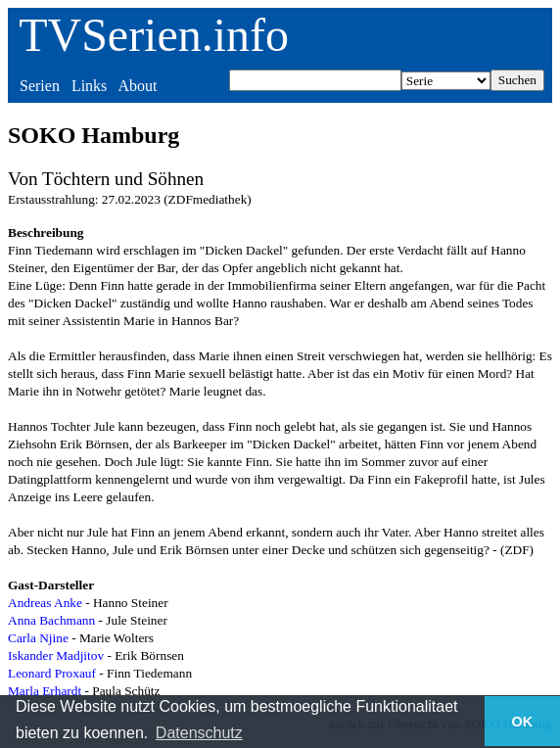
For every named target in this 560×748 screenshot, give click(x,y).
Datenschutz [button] (199, 733)
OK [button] (523, 722)
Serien (40, 86)
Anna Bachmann (51, 620)
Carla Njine (38, 638)
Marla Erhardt (45, 691)
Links (89, 86)
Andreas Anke (45, 603)
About (137, 86)
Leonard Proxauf (52, 673)
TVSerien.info (154, 35)
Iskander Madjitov (56, 655)
